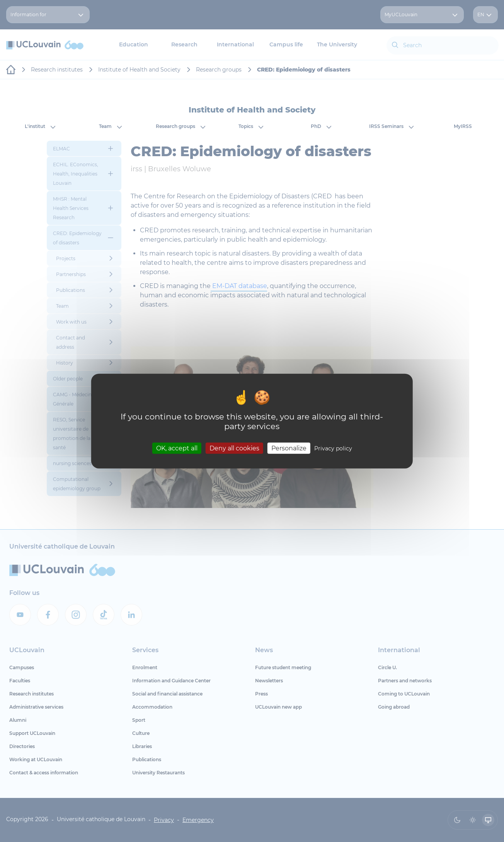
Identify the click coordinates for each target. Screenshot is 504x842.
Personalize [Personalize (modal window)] (289, 448)
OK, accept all (177, 448)
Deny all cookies (234, 448)
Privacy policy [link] (333, 448)
